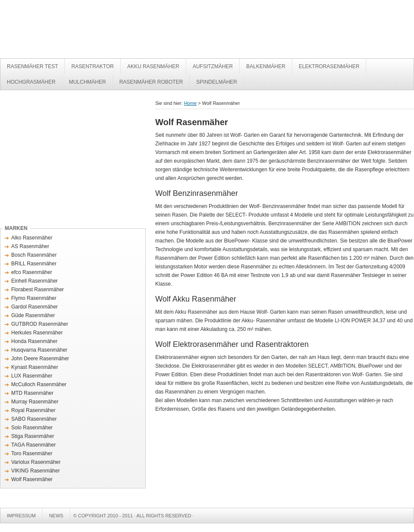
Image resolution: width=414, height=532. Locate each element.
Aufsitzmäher (213, 66)
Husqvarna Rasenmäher (39, 350)
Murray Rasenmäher (35, 402)
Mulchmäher (88, 82)
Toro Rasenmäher (32, 453)
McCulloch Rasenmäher (39, 384)
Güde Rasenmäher (33, 315)
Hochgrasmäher (31, 82)
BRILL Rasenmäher (34, 264)
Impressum (21, 516)
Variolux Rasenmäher (36, 462)
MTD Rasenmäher (32, 393)
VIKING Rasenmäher (36, 471)
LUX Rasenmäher (32, 376)
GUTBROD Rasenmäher (40, 324)
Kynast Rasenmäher (35, 367)
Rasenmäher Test (129, 31)
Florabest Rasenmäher (38, 290)
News (56, 516)
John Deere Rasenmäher (40, 359)
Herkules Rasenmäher (37, 333)
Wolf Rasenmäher (32, 479)
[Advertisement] (72, 159)
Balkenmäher (266, 66)
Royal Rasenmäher (33, 410)
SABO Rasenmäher (34, 419)
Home (190, 103)
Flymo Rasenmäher (34, 298)
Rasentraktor (92, 66)
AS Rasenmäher (30, 246)
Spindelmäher (217, 82)
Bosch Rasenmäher (34, 255)
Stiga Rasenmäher (33, 436)
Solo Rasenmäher (32, 428)
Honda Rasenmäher (34, 341)
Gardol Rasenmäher (34, 307)
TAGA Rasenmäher (33, 445)
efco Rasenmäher (32, 272)
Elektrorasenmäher (329, 66)
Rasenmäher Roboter (151, 82)
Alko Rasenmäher (32, 238)
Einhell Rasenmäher (34, 281)
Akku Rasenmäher (153, 66)
